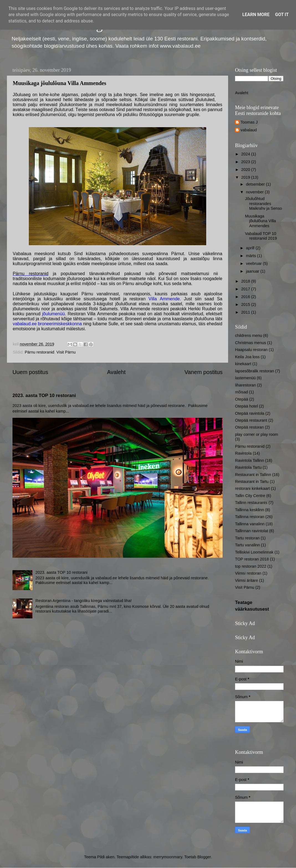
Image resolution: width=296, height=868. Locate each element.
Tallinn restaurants (251, 503)
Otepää (242, 399)
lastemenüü (245, 378)
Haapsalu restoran (251, 350)
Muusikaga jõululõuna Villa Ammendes (261, 221)
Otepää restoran (249, 427)
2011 (246, 312)
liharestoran (245, 385)
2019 (246, 177)
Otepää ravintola (250, 413)
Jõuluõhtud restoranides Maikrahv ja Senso (263, 203)
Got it (282, 15)
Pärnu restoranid (31, 274)
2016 (246, 297)
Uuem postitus (30, 372)
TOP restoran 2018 (252, 559)
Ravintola (243, 453)
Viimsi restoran (248, 573)
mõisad (241, 392)
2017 (246, 289)
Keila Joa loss (247, 357)
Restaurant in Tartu (252, 482)
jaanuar (253, 271)
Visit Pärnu (66, 352)
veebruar (255, 263)
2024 (246, 154)
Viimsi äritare (247, 580)
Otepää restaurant (251, 420)
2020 (246, 170)
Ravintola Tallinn (250, 460)
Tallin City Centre (250, 496)
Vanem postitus (204, 372)
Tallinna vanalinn (250, 524)
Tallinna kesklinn (250, 510)
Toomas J (249, 122)
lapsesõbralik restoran (255, 371)
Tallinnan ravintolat (252, 531)
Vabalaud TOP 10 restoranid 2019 (261, 236)
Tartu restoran (247, 538)
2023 (246, 162)
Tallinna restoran (250, 517)
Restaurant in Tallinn (253, 475)
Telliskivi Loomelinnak (254, 552)
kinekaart (243, 364)
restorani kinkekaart (252, 488)
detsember (256, 184)
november (256, 192)
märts (252, 256)
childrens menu (249, 336)
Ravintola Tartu (248, 467)
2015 (246, 304)
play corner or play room (257, 434)
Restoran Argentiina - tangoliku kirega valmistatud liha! (84, 601)
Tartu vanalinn (247, 545)
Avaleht (116, 372)
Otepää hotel (246, 406)
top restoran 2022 (251, 566)
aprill (251, 248)
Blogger (204, 857)
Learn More (256, 15)
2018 (246, 281)
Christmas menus (251, 343)
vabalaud (249, 130)
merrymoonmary (168, 857)
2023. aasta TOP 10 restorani (44, 395)
